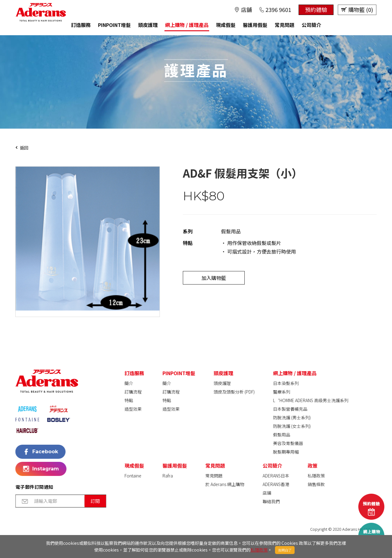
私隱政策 (259, 550)
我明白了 (285, 550)
